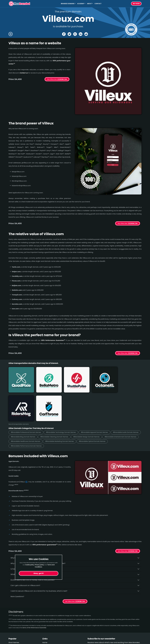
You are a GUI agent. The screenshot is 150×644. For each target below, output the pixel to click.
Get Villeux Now (123, 517)
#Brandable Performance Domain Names (60, 412)
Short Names (14, 609)
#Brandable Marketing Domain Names (100, 408)
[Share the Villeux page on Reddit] (86, 34)
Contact (98, 4)
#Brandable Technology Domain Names (63, 398)
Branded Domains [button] (68, 4)
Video (11, 627)
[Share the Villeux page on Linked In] (81, 34)
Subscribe (136, 614)
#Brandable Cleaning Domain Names (89, 403)
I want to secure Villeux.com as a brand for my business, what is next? (39, 557)
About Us (46, 612)
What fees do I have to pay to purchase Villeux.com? (32, 541)
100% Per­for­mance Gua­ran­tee (53, 340)
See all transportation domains (19, 390)
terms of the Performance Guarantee (34, 594)
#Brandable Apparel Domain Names (98, 398)
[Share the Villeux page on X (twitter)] (69, 34)
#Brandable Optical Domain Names (25, 412)
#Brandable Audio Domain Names (24, 403)
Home (45, 609)
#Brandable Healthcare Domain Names (65, 408)
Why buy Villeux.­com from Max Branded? (27, 524)
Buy (136, 4)
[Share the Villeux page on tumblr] (75, 34)
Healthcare (13, 612)
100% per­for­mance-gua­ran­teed (45, 511)
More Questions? (17, 563)
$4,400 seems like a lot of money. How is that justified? (33, 546)
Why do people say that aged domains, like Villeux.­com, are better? (38, 530)
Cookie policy (30, 565)
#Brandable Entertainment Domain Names (28, 408)
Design (11, 624)
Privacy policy (39, 565)
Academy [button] (81, 4)
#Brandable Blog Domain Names (56, 403)
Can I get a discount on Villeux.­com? (25, 552)
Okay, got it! (39, 573)
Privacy (45, 624)
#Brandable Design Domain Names (122, 403)
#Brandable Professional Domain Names (27, 398)
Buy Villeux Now (52, 79)
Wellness (12, 616)
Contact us (24, 73)
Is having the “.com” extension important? (28, 535)
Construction (14, 620)
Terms (45, 620)
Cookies (46, 627)
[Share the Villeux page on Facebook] (64, 34)
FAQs (44, 616)
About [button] (89, 4)
